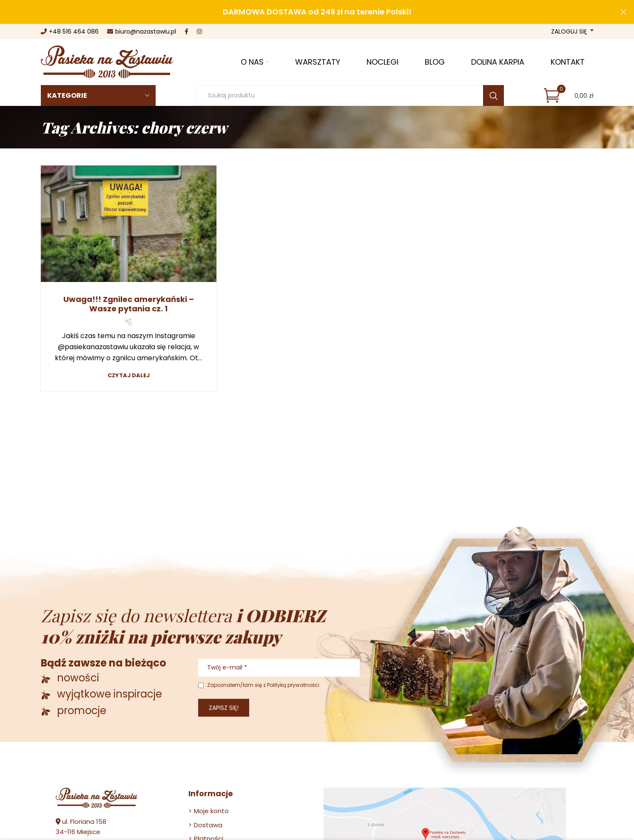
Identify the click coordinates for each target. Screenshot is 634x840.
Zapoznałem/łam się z (259, 685)
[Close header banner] (623, 12)
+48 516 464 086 (70, 32)
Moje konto (211, 811)
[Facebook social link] (186, 31)
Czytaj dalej (129, 375)
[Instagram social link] (199, 31)
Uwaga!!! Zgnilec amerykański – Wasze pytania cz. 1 (129, 304)
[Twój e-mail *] (279, 668)
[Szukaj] (350, 95)
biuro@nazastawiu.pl (142, 32)
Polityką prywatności (293, 685)
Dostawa (208, 825)
